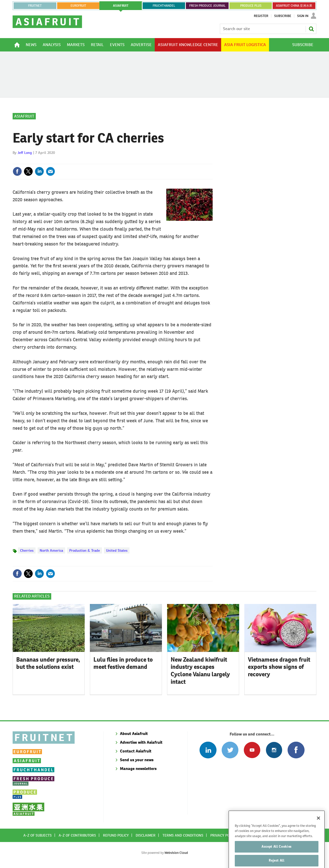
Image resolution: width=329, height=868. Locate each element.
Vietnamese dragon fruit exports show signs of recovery (279, 667)
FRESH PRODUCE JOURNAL (207, 6)
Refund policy (116, 835)
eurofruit (78, 6)
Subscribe (283, 16)
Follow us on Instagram (274, 750)
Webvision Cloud (176, 853)
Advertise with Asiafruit (141, 742)
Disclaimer (146, 835)
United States (117, 550)
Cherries (27, 550)
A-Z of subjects (38, 835)
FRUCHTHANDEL (164, 6)
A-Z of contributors (77, 835)
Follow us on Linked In (208, 750)
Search (311, 29)
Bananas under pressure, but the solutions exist (48, 663)
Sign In (303, 16)
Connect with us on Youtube (252, 750)
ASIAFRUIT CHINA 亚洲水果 (294, 6)
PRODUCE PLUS (251, 6)
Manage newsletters (138, 769)
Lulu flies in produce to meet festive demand (123, 663)
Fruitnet (35, 6)
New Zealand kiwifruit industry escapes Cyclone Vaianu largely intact (200, 671)
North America (51, 550)
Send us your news (137, 760)
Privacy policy (223, 835)
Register (261, 16)
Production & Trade (85, 550)
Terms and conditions (183, 835)
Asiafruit (24, 116)
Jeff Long (25, 153)
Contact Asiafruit (136, 751)
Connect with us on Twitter (230, 750)
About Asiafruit (134, 734)
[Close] (318, 830)
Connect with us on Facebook (296, 750)
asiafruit (121, 6)
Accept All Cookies (277, 858)
